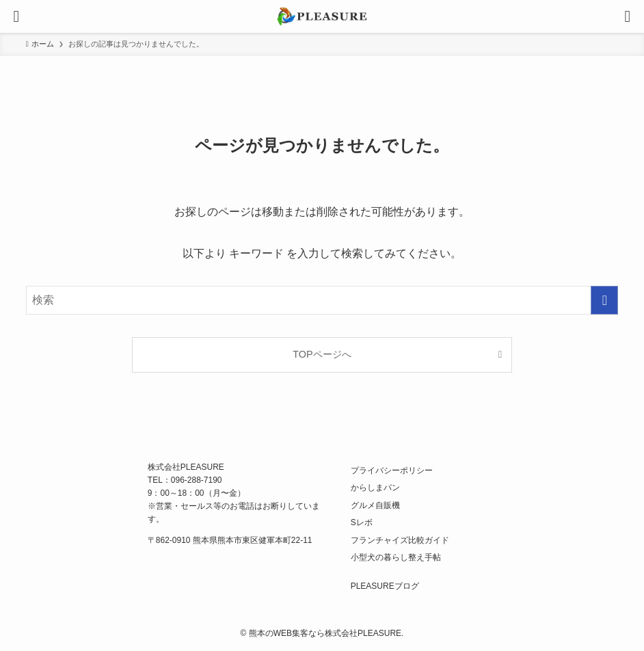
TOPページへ (322, 354)
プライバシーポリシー (392, 470)
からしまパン (375, 488)
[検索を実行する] (604, 300)
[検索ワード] (322, 300)
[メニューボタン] (16, 16)
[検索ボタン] (628, 16)
